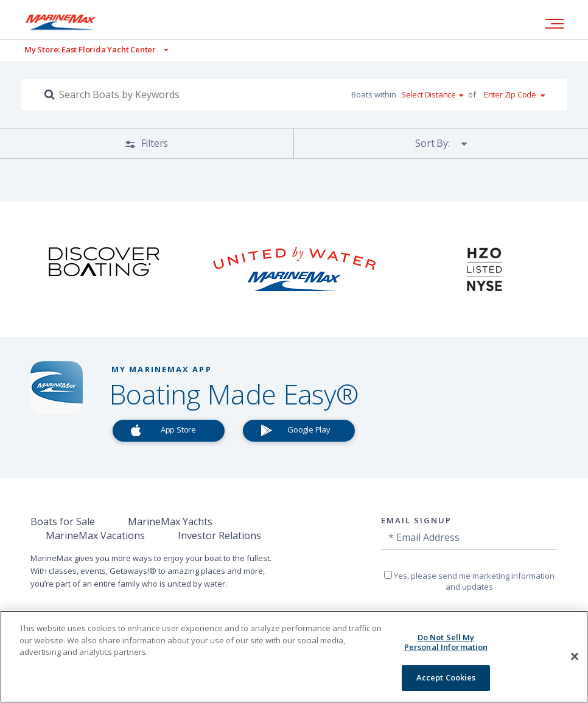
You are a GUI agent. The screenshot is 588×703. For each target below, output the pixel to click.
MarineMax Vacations (95, 535)
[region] (294, 657)
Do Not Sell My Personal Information (446, 642)
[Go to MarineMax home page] (70, 22)
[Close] (575, 657)
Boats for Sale (63, 521)
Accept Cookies (446, 677)
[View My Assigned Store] (84, 50)
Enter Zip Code (510, 94)
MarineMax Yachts (170, 521)
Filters (153, 143)
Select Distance (429, 94)
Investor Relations (219, 535)
